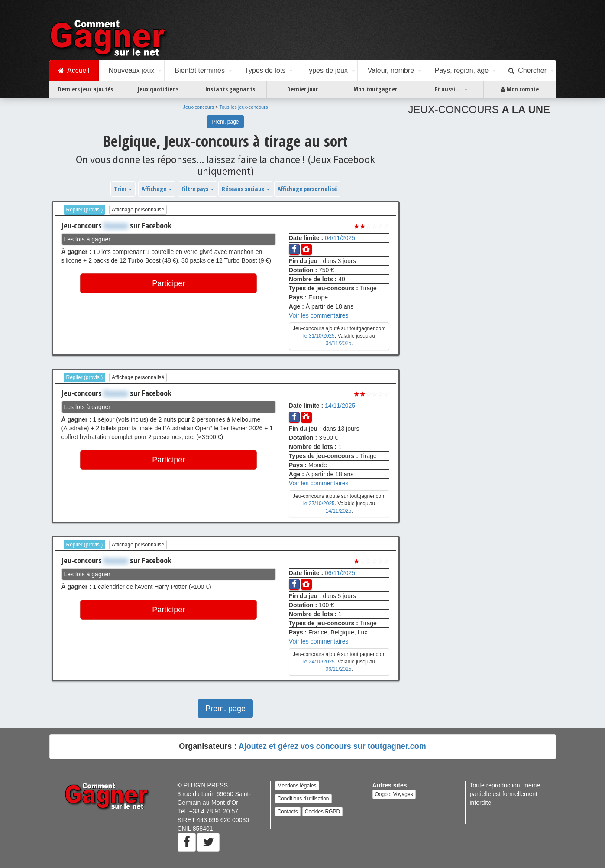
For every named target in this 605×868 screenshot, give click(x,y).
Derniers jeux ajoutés (86, 89)
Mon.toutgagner (375, 89)
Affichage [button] (157, 189)
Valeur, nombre (391, 70)
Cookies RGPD (322, 812)
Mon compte (520, 89)
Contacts (288, 812)
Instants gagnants (230, 89)
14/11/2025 (340, 406)
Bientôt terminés (200, 70)
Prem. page (225, 122)
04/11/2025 (340, 238)
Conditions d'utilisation (303, 799)
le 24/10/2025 (319, 662)
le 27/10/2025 (319, 504)
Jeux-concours (199, 107)
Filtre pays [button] (198, 189)
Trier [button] (123, 189)
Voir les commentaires (319, 315)
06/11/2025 (340, 573)
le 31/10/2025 (319, 336)
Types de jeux (326, 70)
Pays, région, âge (462, 70)
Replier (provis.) (85, 210)
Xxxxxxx (116, 225)
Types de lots (265, 70)
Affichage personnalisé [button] (307, 189)
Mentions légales (297, 786)
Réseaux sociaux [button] (246, 189)
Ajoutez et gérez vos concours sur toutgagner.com (332, 746)
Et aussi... (448, 89)
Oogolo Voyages (394, 794)
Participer (168, 283)
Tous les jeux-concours (244, 107)
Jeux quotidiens (158, 89)
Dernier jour (302, 89)
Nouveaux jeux (132, 70)
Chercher (527, 71)
